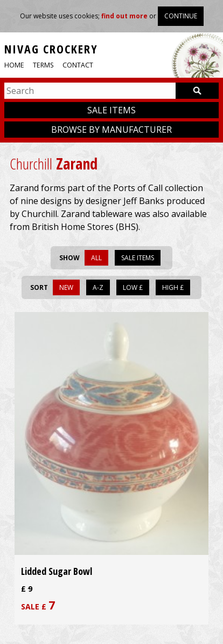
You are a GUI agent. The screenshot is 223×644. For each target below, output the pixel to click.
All (96, 258)
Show (69, 258)
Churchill (31, 164)
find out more (124, 16)
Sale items (111, 110)
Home (14, 65)
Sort (39, 287)
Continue (181, 16)
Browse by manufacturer (111, 130)
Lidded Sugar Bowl (57, 571)
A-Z (98, 287)
